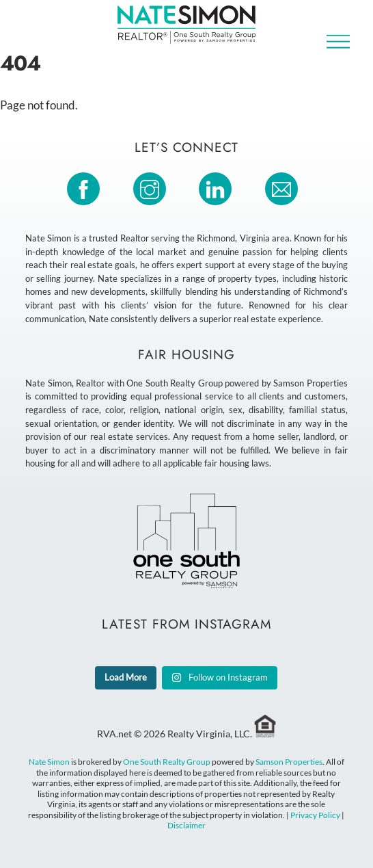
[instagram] (152, 187)
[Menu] (338, 41)
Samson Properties (289, 762)
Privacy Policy (315, 815)
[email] (284, 187)
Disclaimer (186, 825)
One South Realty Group (167, 762)
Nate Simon (49, 762)
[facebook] (86, 187)
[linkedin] (218, 187)
